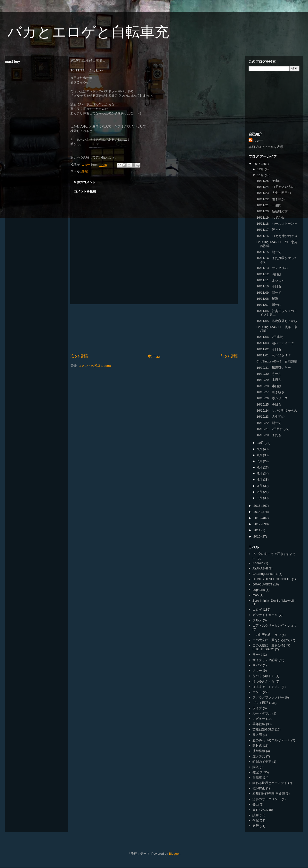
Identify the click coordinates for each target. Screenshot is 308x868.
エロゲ (257, 610)
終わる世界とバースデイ (270, 783)
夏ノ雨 (257, 735)
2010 (257, 536)
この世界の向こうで (267, 635)
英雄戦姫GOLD (263, 729)
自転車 (257, 778)
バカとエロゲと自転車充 (88, 32)
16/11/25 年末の (269, 181)
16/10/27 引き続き (270, 392)
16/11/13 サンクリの (272, 268)
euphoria (259, 590)
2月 (260, 492)
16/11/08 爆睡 (267, 299)
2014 (257, 512)
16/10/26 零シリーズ (272, 398)
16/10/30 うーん (269, 374)
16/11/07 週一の (269, 305)
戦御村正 (259, 788)
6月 (260, 467)
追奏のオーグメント (267, 799)
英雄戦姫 (259, 724)
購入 (256, 767)
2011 (257, 530)
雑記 (85, 172)
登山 (256, 804)
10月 (261, 443)
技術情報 (259, 751)
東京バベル (260, 810)
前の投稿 (229, 356)
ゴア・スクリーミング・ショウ (275, 626)
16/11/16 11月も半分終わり (277, 236)
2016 (257, 164)
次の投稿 (79, 356)
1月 (260, 498)
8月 (260, 455)
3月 (260, 486)
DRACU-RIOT (262, 584)
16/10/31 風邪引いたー (274, 368)
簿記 (256, 820)
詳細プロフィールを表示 (266, 147)
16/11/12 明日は (269, 274)
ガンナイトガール (265, 615)
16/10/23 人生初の (270, 417)
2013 (257, 518)
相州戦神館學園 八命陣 (269, 794)
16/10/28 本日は (269, 386)
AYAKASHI (260, 568)
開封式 (257, 746)
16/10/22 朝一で (269, 423)
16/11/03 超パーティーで (275, 343)
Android (258, 563)
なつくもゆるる (263, 676)
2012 (257, 524)
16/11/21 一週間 (269, 205)
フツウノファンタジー (268, 697)
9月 (260, 449)
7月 (260, 461)
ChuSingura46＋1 (265, 574)
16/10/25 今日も (269, 404)
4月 (260, 480)
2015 (257, 506)
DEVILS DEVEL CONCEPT (272, 579)
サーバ (257, 655)
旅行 (256, 826)
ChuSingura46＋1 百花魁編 (277, 361)
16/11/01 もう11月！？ (274, 355)
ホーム (154, 356)
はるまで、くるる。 (267, 687)
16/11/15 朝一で (269, 252)
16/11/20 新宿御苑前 (272, 211)
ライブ (257, 708)
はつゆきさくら (263, 681)
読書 (256, 815)
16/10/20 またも (269, 435)
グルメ (257, 620)
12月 (261, 169)
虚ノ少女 (259, 756)
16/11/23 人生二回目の (274, 193)
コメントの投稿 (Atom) (95, 366)
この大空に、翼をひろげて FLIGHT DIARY (271, 647)
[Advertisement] (154, 329)
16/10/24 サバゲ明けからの (277, 411)
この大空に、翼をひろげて (271, 640)
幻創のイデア (262, 762)
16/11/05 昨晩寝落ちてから (277, 321)
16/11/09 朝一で (269, 293)
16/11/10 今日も (269, 286)
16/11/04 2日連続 (270, 337)
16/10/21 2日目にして (273, 429)
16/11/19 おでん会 (270, 218)
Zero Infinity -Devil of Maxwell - (274, 601)
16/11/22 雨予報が (270, 199)
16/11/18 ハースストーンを (277, 224)
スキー (257, 671)
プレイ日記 (260, 703)
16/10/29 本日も (269, 380)
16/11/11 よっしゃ (270, 280)
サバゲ (257, 665)
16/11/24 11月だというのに (277, 187)
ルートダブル (262, 713)
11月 (261, 175)
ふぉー (258, 140)
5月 (260, 473)
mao (255, 595)
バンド (257, 692)
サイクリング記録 (265, 660)
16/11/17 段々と (269, 230)
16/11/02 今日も (269, 349)
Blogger (174, 854)
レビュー (259, 719)
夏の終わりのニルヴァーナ (271, 740)
